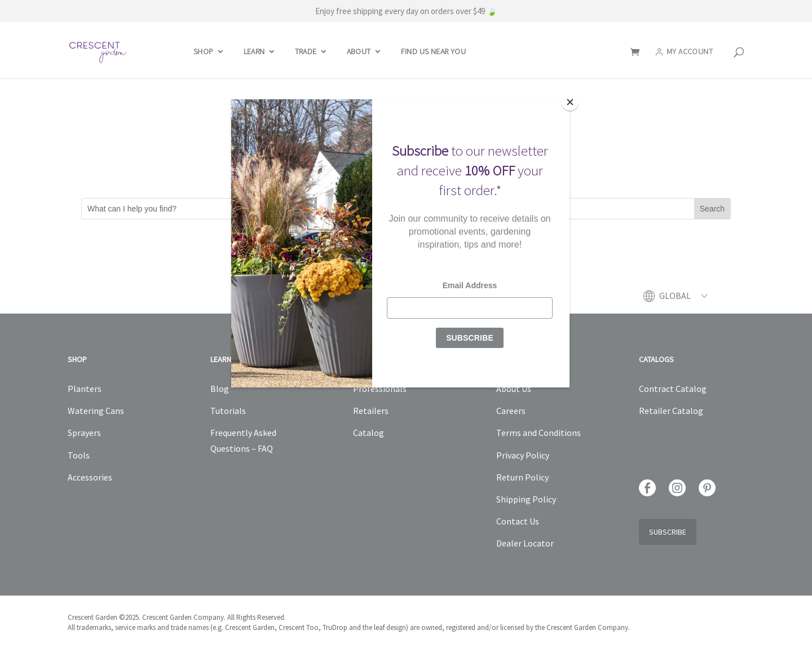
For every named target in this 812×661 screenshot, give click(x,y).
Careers (511, 411)
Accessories (90, 477)
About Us (514, 389)
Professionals (380, 389)
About (359, 52)
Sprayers (84, 433)
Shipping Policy (526, 499)
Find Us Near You (433, 52)
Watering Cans (96, 411)
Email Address (470, 285)
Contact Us (518, 521)
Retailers (371, 411)
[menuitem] (683, 302)
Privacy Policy (523, 455)
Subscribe (668, 532)
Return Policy (522, 477)
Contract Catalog (673, 389)
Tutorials (228, 411)
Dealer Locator (525, 543)
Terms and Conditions (539, 433)
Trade (306, 52)
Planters (85, 389)
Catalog (369, 433)
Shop (204, 52)
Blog (220, 389)
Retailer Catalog (671, 411)
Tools (79, 455)
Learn (254, 52)
